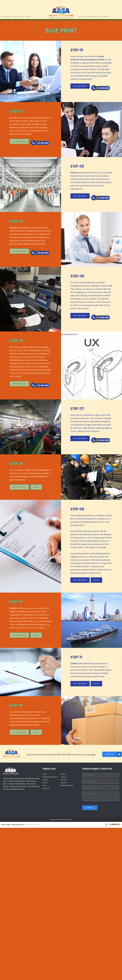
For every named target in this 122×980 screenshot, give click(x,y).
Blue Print (94, 17)
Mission (81, 17)
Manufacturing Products (50, 777)
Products (16, 17)
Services (22, 17)
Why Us (28, 17)
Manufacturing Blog (67, 785)
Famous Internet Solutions (32, 825)
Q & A (100, 17)
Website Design (6, 825)
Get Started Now (80, 86)
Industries (87, 17)
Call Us (100, 88)
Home (4, 17)
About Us (9, 17)
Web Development (18, 825)
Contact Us (106, 17)
